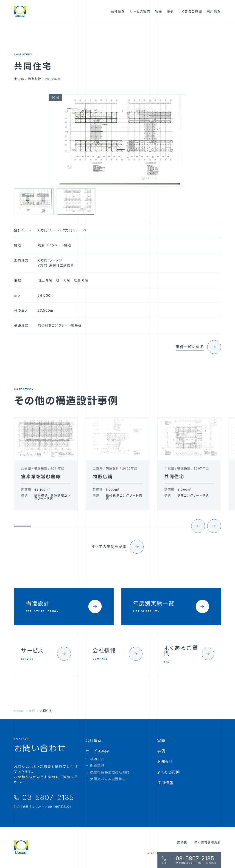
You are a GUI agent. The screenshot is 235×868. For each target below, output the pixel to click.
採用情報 (165, 783)
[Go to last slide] (198, 533)
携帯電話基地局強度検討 (110, 772)
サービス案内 (97, 751)
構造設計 (97, 759)
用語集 (182, 842)
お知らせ (165, 762)
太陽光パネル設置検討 (108, 779)
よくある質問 (169, 772)
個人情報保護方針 (208, 842)
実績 (161, 740)
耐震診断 (97, 766)
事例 (161, 751)
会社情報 (94, 740)
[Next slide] (214, 533)
